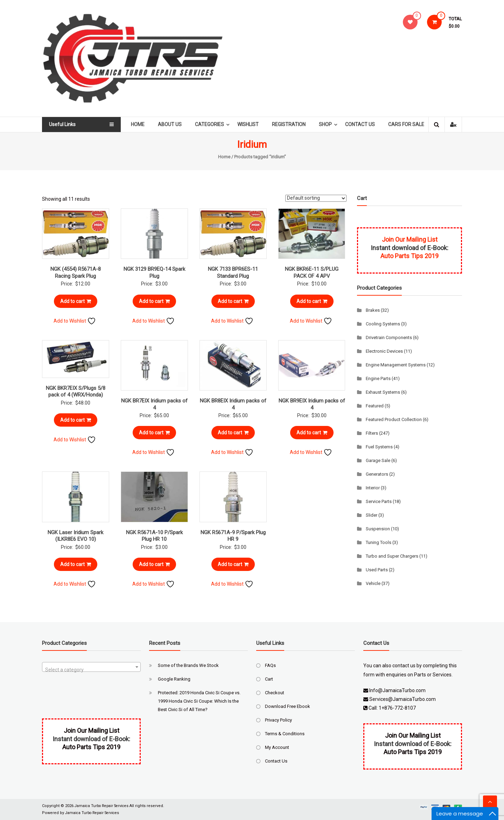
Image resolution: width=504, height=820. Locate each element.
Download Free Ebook (288, 706)
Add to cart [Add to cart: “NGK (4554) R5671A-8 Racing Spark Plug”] (76, 301)
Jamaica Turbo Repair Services (104, 806)
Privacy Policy (278, 720)
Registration (291, 124)
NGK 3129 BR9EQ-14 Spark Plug (154, 273)
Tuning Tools (379, 542)
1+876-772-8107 (397, 708)
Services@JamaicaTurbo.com (402, 699)
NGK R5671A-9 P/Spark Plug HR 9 (233, 536)
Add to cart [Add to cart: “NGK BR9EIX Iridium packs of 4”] (312, 433)
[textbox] (91, 670)
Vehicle (373, 583)
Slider (372, 515)
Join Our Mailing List (410, 239)
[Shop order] (316, 198)
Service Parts (379, 501)
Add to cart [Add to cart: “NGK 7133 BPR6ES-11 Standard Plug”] (233, 301)
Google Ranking (174, 679)
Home (140, 124)
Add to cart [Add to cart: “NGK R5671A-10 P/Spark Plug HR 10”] (154, 564)
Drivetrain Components (389, 337)
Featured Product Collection (394, 419)
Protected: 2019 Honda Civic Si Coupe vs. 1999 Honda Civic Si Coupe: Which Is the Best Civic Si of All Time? (199, 701)
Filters (372, 433)
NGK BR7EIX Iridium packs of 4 (154, 404)
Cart (269, 679)
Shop (327, 124)
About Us (172, 124)
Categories (212, 124)
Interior (373, 488)
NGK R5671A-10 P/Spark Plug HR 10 (154, 536)
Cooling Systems (383, 324)
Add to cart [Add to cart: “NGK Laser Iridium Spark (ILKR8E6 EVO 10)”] (76, 564)
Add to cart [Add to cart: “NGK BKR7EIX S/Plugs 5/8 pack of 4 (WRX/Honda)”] (76, 420)
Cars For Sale (408, 124)
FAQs (270, 665)
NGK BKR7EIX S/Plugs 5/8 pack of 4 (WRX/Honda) (76, 392)
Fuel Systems (379, 447)
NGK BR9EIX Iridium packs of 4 (312, 404)
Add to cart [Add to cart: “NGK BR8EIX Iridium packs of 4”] (233, 433)
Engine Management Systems (396, 365)
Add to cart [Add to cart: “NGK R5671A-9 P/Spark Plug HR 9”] (233, 564)
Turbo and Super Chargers (392, 556)
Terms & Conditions (285, 734)
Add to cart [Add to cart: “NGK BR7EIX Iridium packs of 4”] (154, 433)
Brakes (373, 310)
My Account (277, 747)
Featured (375, 406)
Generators (377, 474)
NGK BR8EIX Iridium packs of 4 (233, 404)
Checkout (275, 693)
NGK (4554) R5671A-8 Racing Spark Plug (76, 273)
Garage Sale (378, 460)
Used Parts (377, 570)
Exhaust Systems (383, 392)
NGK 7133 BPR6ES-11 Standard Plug (233, 273)
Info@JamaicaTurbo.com (397, 690)
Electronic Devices (384, 351)
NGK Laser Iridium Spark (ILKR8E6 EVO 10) (75, 536)
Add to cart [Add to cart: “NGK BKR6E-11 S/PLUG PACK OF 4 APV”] (312, 301)
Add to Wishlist (75, 321)
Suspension (378, 529)
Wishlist (250, 124)
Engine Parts (378, 378)
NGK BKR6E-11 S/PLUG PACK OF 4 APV (312, 273)
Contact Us (362, 124)
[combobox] (91, 667)
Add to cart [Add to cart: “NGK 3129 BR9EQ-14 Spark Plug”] (154, 301)
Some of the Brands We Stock (188, 665)
